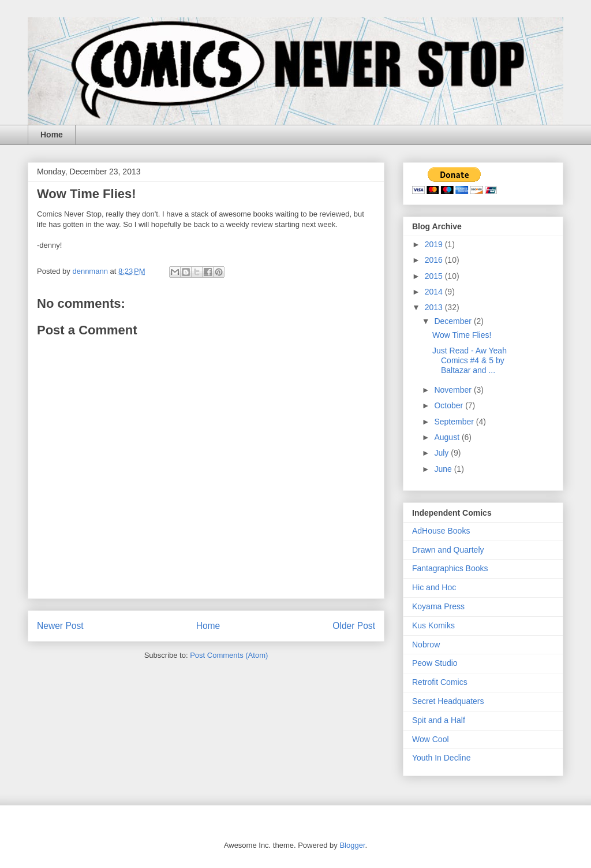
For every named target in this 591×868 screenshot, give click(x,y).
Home (52, 135)
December (454, 321)
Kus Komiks (433, 625)
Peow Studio (435, 663)
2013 (435, 307)
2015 (435, 276)
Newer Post (60, 626)
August (448, 437)
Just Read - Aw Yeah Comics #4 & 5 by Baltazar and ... (470, 360)
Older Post (354, 626)
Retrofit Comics (440, 682)
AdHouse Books (441, 531)
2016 (435, 260)
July (442, 453)
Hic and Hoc (434, 587)
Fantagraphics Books (450, 568)
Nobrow (426, 645)
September (455, 422)
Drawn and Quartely (448, 550)
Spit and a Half (439, 720)
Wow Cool (431, 739)
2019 (435, 244)
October (450, 405)
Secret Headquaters (448, 701)
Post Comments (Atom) (229, 655)
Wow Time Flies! (462, 335)
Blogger (352, 845)
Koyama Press (438, 606)
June (444, 469)
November (454, 390)
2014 (435, 292)
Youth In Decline (441, 758)
